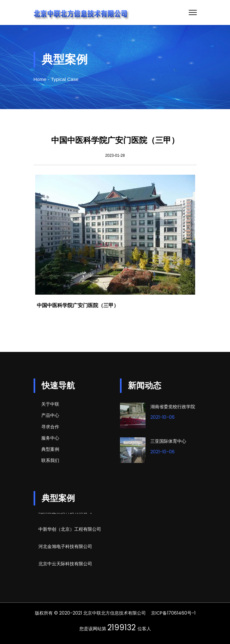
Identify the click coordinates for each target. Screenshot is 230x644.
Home (40, 79)
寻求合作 (50, 427)
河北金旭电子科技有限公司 (65, 547)
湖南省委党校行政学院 (173, 407)
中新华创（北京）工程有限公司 (70, 530)
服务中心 (50, 438)
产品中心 (50, 415)
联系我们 (50, 460)
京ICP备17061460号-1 (173, 613)
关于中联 (50, 404)
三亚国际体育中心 (168, 441)
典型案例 (50, 449)
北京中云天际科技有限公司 (65, 564)
